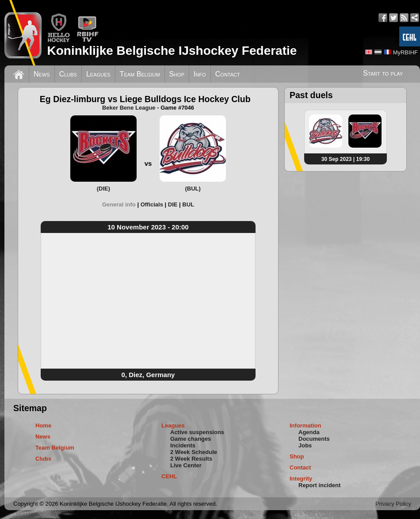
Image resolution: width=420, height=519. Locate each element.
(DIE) (103, 189)
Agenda (309, 432)
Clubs (68, 74)
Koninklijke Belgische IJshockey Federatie (172, 51)
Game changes (191, 439)
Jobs (305, 445)
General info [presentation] (119, 204)
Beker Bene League (129, 108)
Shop (177, 74)
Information (305, 426)
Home (43, 426)
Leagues (98, 74)
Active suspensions (197, 432)
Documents (314, 439)
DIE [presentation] (173, 204)
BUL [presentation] (188, 204)
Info (200, 74)
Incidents (183, 445)
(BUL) (193, 189)
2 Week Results (191, 459)
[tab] (121, 204)
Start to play (383, 73)
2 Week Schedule (194, 452)
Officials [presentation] (152, 204)
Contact (228, 74)
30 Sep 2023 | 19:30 (346, 159)
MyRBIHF (405, 52)
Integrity (301, 479)
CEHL (169, 476)
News (42, 74)
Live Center (186, 465)
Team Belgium (140, 74)
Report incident (319, 485)
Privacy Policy (393, 504)
